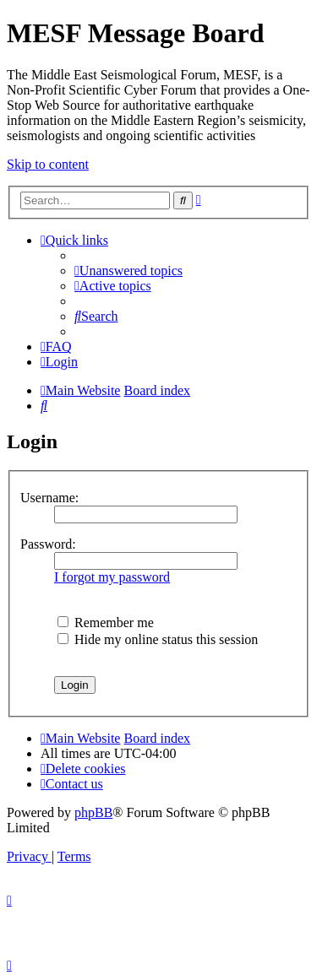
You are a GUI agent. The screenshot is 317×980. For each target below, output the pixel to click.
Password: (48, 544)
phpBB (93, 812)
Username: (49, 498)
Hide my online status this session (158, 639)
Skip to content (48, 164)
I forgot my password (112, 577)
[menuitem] (128, 271)
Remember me (106, 623)
